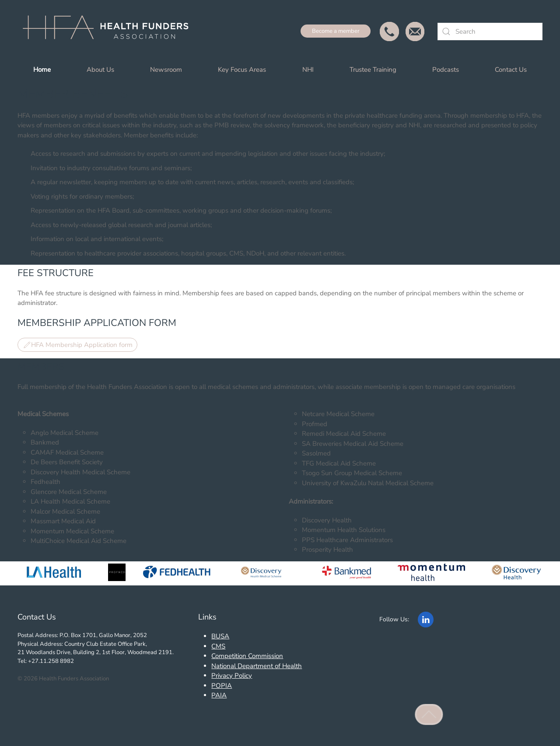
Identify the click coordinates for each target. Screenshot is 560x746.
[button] (429, 714)
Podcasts (446, 70)
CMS (218, 646)
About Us (100, 70)
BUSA (220, 636)
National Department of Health (257, 666)
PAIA (219, 695)
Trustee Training (373, 70)
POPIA (222, 686)
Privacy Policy (232, 676)
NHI (308, 70)
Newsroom (166, 70)
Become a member (336, 31)
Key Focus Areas (242, 70)
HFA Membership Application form (77, 345)
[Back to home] (109, 32)
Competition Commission (247, 656)
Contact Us (511, 70)
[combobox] (490, 32)
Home (42, 70)
